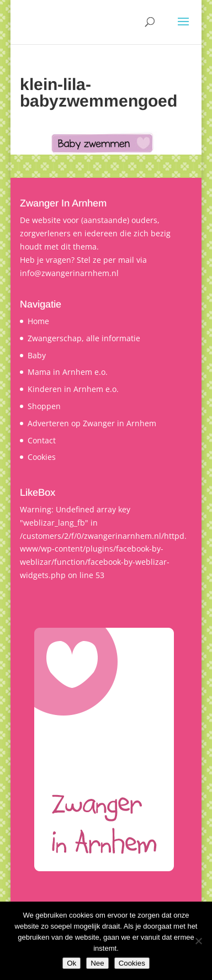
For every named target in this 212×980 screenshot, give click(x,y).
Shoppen (44, 406)
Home (38, 321)
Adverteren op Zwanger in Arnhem (92, 423)
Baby (37, 355)
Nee (97, 963)
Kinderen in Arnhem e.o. (73, 389)
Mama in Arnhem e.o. (68, 372)
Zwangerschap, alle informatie (84, 338)
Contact (42, 440)
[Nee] (198, 941)
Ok (71, 963)
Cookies (42, 457)
